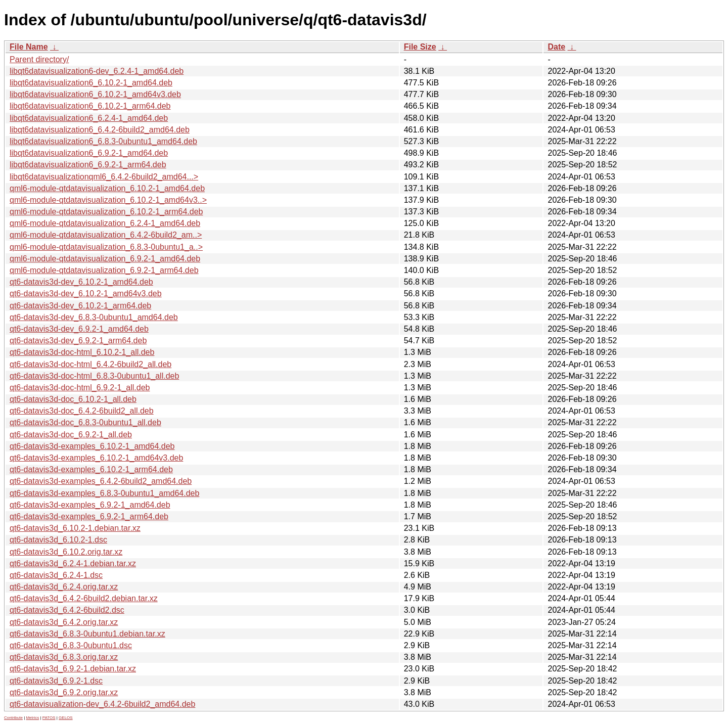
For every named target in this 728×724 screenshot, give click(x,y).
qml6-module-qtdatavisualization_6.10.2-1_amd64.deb (107, 188)
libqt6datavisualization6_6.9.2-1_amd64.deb (89, 153)
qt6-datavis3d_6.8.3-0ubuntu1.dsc (71, 645)
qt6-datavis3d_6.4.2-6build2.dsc (67, 610)
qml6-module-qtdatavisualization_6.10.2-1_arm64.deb (106, 212)
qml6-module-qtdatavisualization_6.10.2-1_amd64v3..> (108, 200)
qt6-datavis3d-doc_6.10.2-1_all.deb (73, 399)
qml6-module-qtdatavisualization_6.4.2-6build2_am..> (106, 235)
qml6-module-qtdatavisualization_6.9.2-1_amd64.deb (105, 259)
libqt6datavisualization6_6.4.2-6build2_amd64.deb (100, 130)
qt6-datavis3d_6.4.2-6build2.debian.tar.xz (84, 598)
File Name (29, 47)
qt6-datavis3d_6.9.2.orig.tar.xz (64, 692)
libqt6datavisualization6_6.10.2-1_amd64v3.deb (95, 94)
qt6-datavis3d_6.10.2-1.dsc (58, 540)
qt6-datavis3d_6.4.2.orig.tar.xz (64, 622)
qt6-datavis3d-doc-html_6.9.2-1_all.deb (80, 388)
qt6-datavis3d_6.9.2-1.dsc (56, 681)
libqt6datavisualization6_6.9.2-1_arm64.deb (88, 165)
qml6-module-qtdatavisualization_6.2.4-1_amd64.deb (105, 223)
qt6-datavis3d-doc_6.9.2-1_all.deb (71, 435)
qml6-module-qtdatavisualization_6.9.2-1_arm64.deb (104, 270)
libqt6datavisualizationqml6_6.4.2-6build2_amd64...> (104, 177)
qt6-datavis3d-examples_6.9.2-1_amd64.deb (90, 505)
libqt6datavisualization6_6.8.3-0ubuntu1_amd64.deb (103, 141)
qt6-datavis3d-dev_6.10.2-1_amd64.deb (81, 282)
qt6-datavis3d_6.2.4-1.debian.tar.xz (73, 563)
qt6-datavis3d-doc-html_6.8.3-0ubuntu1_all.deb (94, 376)
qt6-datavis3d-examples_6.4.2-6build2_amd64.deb (101, 481)
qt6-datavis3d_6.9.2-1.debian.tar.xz (73, 669)
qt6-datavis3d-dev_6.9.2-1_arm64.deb (78, 341)
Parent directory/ (39, 59)
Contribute (13, 718)
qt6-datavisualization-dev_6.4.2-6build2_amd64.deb (102, 704)
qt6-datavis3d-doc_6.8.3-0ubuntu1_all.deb (85, 422)
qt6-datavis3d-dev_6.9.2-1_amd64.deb (79, 329)
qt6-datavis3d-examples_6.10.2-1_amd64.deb (92, 446)
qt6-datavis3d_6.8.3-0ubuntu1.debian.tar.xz (87, 634)
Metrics (32, 718)
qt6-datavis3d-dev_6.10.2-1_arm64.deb (80, 306)
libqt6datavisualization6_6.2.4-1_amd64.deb (89, 118)
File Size (420, 47)
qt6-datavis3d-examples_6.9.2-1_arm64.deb (89, 516)
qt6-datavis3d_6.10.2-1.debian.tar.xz (75, 528)
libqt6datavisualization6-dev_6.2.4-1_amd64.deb (97, 71)
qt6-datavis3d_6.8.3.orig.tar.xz (64, 657)
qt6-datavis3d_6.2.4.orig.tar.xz (64, 587)
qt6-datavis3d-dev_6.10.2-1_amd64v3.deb (86, 293)
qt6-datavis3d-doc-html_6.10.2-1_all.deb (82, 352)
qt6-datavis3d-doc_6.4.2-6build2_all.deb (82, 411)
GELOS (66, 718)
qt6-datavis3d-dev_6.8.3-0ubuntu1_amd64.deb (94, 317)
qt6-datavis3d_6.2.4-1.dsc (56, 575)
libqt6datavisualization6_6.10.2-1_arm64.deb (90, 106)
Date (556, 47)
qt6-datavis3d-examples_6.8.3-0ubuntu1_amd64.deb (104, 493)
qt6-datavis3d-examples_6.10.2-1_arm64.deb (91, 469)
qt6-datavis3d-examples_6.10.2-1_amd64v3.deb (96, 458)
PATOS (49, 718)
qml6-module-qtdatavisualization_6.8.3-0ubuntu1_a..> (106, 247)
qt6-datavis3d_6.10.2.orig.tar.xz (66, 552)
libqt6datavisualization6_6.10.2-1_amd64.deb (91, 83)
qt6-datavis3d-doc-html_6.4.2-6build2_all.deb (90, 364)
